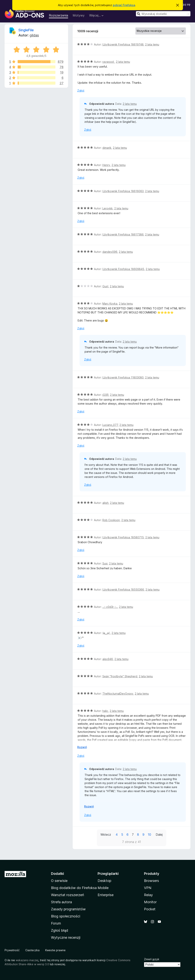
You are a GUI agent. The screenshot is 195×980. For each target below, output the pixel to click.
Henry (106, 165)
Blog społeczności (66, 916)
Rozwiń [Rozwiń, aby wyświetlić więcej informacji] (82, 747)
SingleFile (26, 30)
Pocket (150, 909)
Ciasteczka (32, 950)
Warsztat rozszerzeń (67, 895)
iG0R (105, 395)
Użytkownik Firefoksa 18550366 (123, 590)
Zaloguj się (183, 4)
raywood (108, 62)
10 (149, 835)
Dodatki (58, 874)
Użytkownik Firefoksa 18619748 (123, 44)
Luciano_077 (110, 425)
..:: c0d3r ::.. (110, 607)
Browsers (151, 881)
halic (105, 711)
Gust (105, 286)
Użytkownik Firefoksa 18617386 (123, 234)
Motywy (79, 15)
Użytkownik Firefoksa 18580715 (123, 537)
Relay (148, 895)
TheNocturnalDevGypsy (118, 694)
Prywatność (12, 950)
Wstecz (106, 835)
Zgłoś (81, 90)
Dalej (159, 835)
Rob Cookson (111, 520)
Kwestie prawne (55, 950)
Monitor (150, 902)
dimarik (107, 148)
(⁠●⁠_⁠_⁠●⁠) (106, 633)
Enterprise (106, 895)
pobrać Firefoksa (124, 5)
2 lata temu (152, 44)
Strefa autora (61, 902)
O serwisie (59, 881)
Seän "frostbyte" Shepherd (120, 676)
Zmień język (152, 959)
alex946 (108, 659)
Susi (105, 563)
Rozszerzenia (58, 15)
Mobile (103, 888)
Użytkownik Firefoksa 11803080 (123, 377)
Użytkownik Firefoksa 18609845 (123, 269)
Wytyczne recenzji (66, 937)
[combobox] (163, 14)
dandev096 (110, 252)
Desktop (104, 881)
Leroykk (108, 208)
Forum (56, 923)
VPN (148, 888)
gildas (34, 35)
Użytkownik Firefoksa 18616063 (123, 191)
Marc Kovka (110, 304)
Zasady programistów (68, 909)
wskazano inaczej (27, 960)
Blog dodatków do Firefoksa (74, 888)
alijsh (105, 503)
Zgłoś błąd (60, 930)
